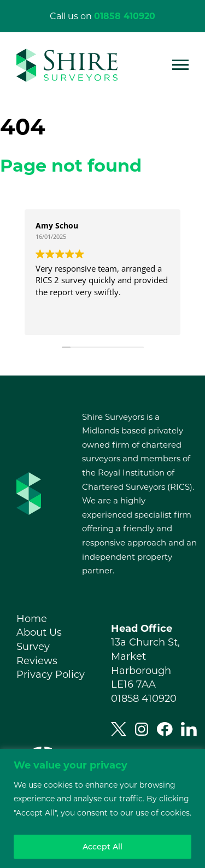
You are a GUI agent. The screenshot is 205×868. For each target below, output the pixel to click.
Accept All (102, 847)
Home (32, 619)
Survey (33, 647)
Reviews (37, 661)
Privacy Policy (51, 675)
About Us (39, 632)
